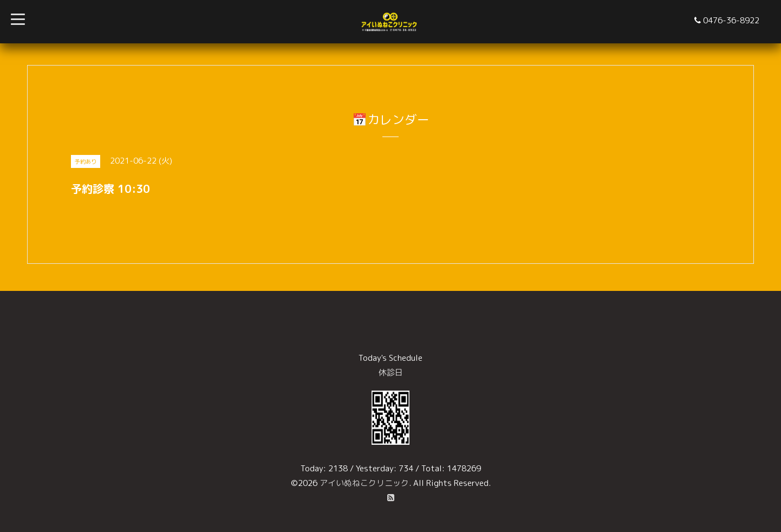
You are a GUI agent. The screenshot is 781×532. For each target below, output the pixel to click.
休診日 (391, 372)
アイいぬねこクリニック (364, 483)
